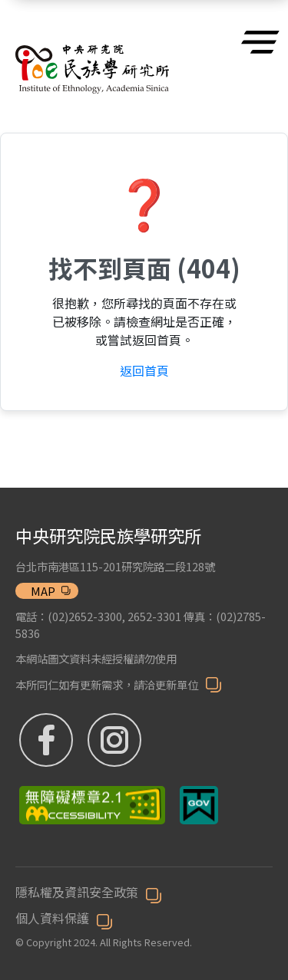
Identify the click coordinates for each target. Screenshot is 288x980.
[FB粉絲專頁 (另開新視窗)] (48, 740)
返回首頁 (144, 370)
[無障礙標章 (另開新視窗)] (94, 805)
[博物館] (92, 51)
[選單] (257, 42)
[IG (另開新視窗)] (134, 740)
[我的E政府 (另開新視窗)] (199, 805)
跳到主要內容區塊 (8, 8)
